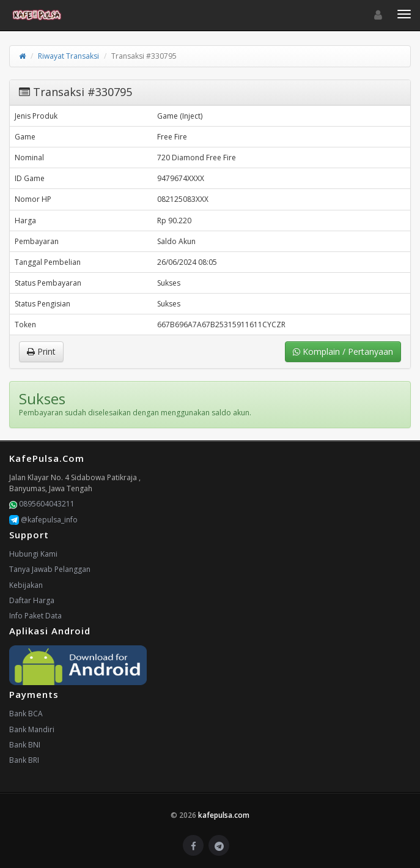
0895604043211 (42, 504)
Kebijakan (26, 585)
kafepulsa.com (224, 815)
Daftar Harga (32, 600)
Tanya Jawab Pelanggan (50, 569)
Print (41, 351)
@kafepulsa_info (43, 520)
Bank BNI (25, 745)
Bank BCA (26, 714)
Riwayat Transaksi (68, 56)
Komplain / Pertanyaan (343, 351)
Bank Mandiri (32, 729)
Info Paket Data (35, 616)
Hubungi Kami (33, 554)
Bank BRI (24, 760)
